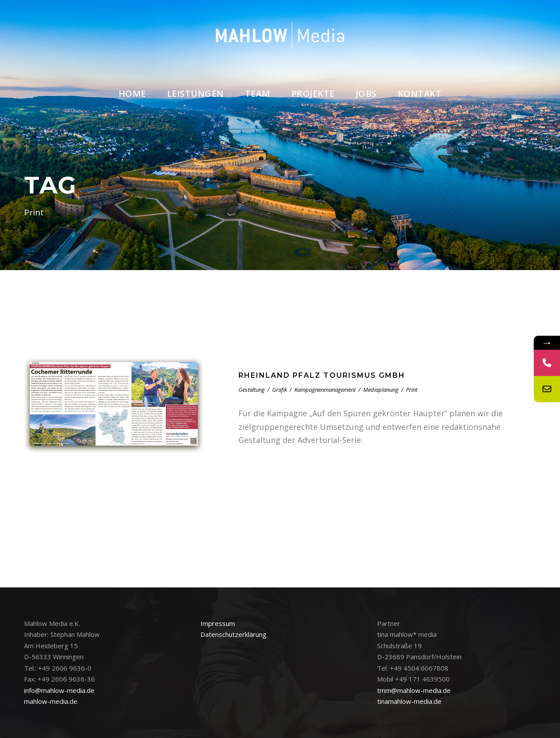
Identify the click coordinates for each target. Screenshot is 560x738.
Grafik (280, 390)
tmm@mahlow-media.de (414, 690)
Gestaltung (252, 390)
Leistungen (196, 93)
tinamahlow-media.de (409, 701)
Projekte (313, 93)
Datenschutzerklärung (233, 634)
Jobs (366, 93)
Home (132, 93)
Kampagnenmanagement (325, 390)
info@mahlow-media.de (59, 690)
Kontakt (420, 93)
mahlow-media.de (51, 701)
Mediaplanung (381, 390)
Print (412, 390)
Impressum (218, 623)
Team (258, 93)
